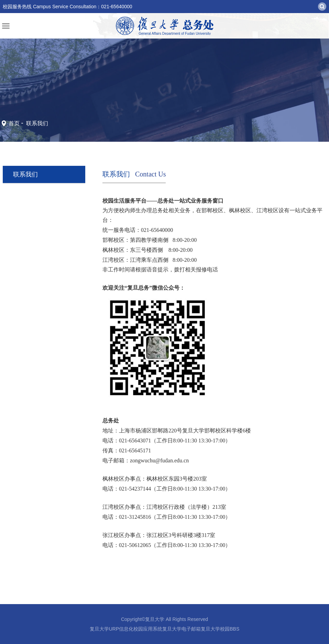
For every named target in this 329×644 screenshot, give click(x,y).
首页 (14, 123)
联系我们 (36, 123)
